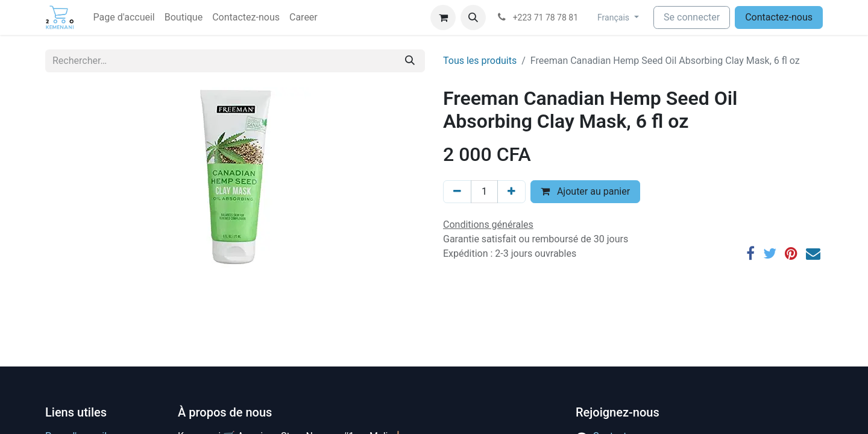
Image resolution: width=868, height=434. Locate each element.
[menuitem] (124, 17)
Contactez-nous (779, 17)
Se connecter (692, 17)
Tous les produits (480, 61)
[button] (473, 17)
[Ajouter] (511, 192)
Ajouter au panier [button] (585, 191)
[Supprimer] (457, 192)
